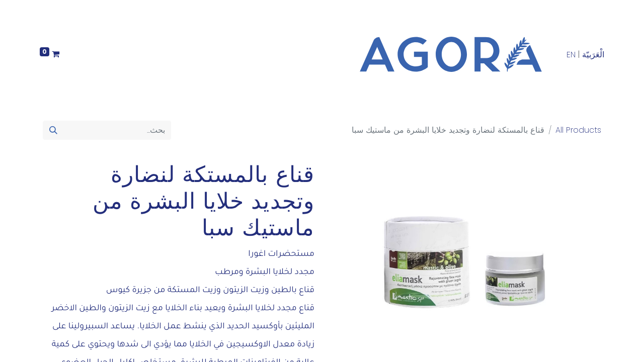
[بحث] (53, 130)
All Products (578, 130)
